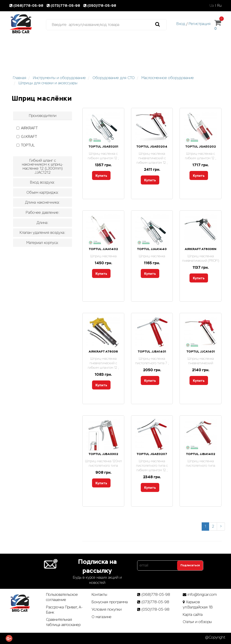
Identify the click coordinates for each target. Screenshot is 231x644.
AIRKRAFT (27, 128)
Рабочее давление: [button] (43, 213)
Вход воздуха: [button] (43, 182)
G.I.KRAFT (27, 137)
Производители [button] (43, 116)
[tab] (43, 116)
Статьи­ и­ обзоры (197, 622)
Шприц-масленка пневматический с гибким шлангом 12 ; (152, 158)
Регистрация (200, 24)
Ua (212, 6)
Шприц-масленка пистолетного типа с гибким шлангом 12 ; (152, 466)
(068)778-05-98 (27, 6)
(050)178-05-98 (100, 6)
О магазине (102, 617)
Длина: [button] (43, 223)
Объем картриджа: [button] (43, 192)
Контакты (99, 595)
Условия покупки (107, 609)
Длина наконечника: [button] (43, 202)
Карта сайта (193, 615)
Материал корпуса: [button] (43, 243)
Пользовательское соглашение (62, 597)
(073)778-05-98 (64, 6)
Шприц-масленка (103, 256)
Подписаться (190, 565)
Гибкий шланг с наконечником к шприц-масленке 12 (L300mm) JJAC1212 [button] (43, 166)
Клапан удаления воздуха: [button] (43, 233)
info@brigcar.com (202, 595)
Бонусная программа (110, 602)
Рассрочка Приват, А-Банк (64, 610)
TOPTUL (26, 145)
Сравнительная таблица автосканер (63, 622)
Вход (181, 24)
